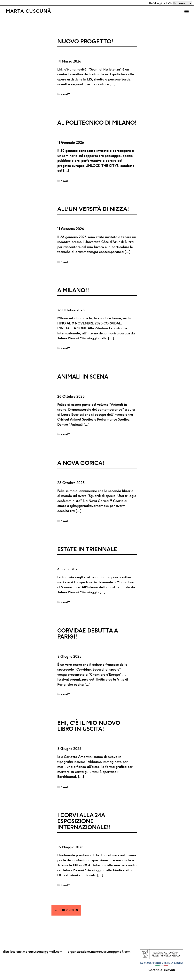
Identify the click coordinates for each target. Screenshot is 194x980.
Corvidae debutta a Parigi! (88, 633)
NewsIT (65, 94)
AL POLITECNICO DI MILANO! (97, 123)
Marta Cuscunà (29, 11)
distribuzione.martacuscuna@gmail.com (33, 951)
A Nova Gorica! (81, 463)
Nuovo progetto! (85, 41)
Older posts (66, 910)
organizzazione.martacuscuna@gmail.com (99, 951)
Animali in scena (83, 377)
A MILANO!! (73, 290)
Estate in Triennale (87, 549)
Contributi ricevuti (162, 970)
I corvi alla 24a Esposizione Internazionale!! (84, 821)
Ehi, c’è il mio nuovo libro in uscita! (89, 726)
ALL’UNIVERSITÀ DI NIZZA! (93, 209)
